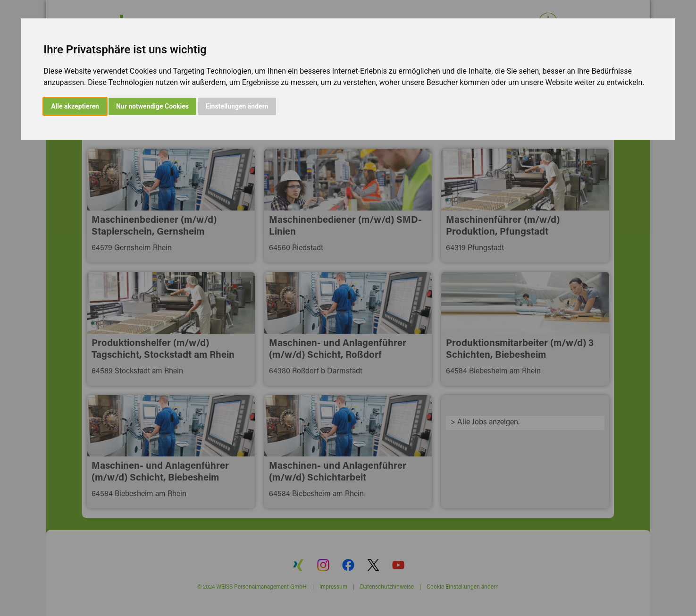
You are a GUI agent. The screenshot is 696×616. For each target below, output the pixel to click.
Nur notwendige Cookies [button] (152, 106)
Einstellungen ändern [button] (237, 106)
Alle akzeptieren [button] (75, 106)
